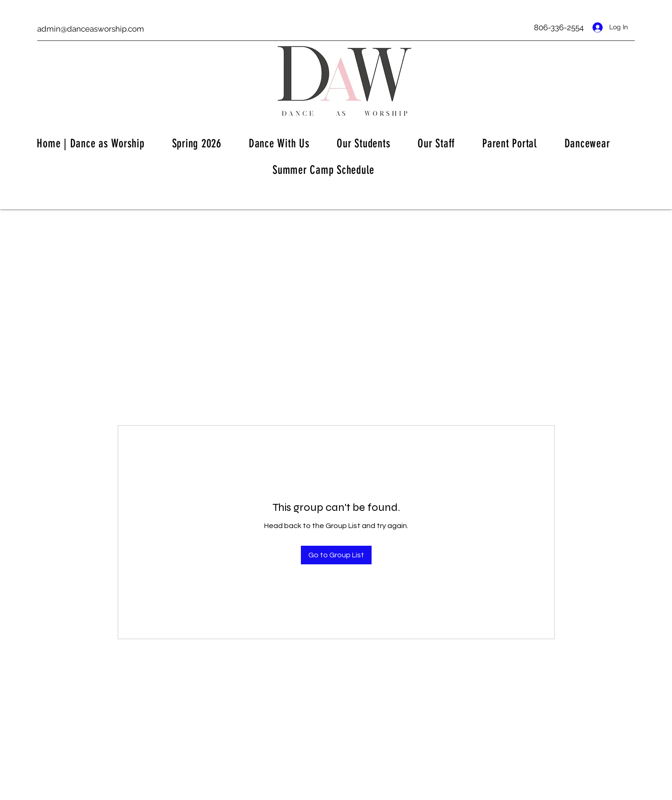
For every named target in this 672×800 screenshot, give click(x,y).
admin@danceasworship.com (91, 29)
